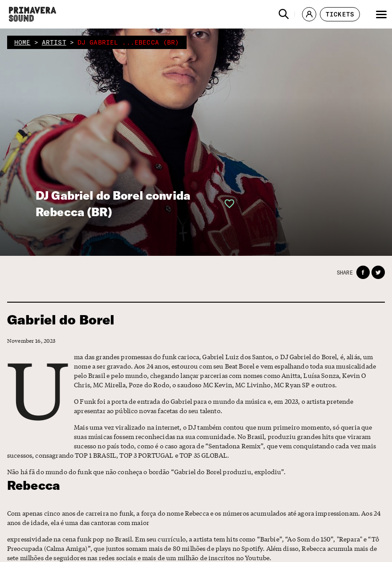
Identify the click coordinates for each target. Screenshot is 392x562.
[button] (284, 14)
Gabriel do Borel (61, 320)
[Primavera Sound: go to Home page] (33, 14)
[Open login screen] (227, 204)
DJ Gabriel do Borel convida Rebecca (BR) (113, 204)
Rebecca (34, 485)
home (22, 42)
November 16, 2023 (31, 341)
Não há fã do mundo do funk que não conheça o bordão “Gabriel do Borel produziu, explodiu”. (147, 472)
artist (54, 42)
